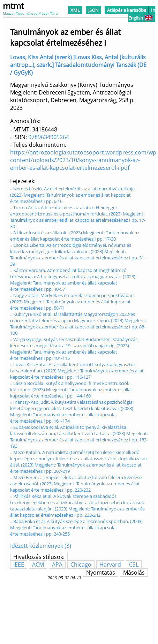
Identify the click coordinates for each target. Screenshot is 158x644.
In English (142, 14)
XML (75, 10)
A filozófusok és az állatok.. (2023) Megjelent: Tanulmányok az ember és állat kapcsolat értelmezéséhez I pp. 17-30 (75, 236)
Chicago (81, 565)
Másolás (134, 573)
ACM (38, 565)
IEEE (19, 565)
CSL (134, 565)
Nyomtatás (101, 573)
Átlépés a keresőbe (127, 10)
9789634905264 (49, 137)
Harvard (110, 565)
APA (57, 565)
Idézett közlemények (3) (41, 546)
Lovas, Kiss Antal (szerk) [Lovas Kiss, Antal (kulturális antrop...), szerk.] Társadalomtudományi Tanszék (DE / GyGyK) (78, 65)
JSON (93, 10)
